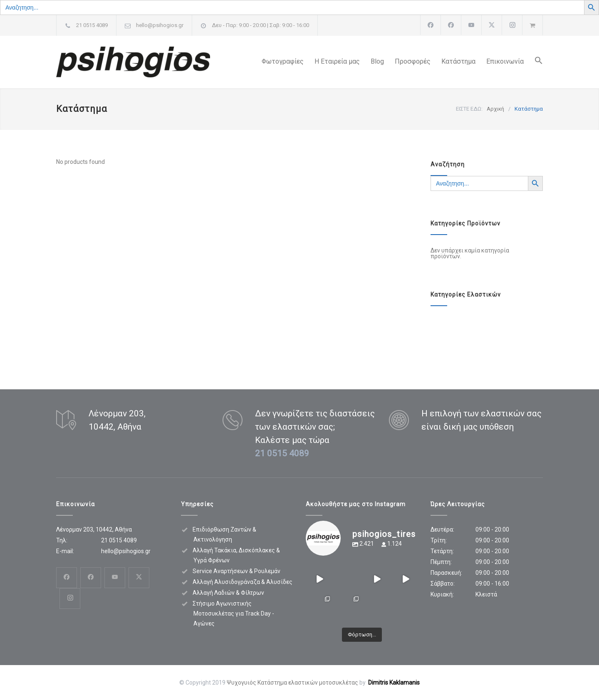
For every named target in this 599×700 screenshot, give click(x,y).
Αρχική (495, 109)
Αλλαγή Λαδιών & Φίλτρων (228, 593)
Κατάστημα (458, 61)
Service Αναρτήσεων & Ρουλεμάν (236, 571)
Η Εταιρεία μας (337, 61)
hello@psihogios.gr (160, 25)
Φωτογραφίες (283, 61)
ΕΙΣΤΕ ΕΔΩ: (469, 109)
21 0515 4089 (92, 25)
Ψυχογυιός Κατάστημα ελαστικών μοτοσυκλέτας (292, 683)
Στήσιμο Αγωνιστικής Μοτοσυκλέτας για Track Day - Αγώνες (233, 613)
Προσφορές (413, 61)
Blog (377, 61)
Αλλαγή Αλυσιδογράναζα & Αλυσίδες (243, 582)
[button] (533, 62)
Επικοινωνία (505, 61)
